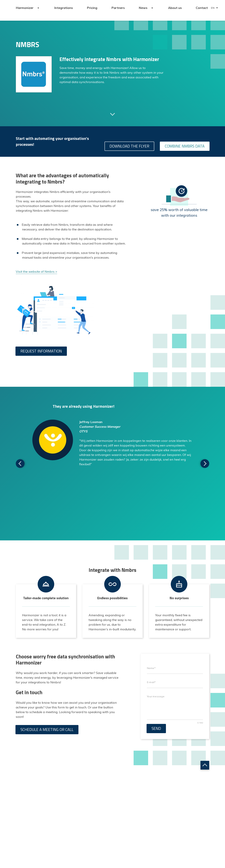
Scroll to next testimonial (20, 464)
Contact (202, 8)
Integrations (64, 8)
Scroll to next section (112, 114)
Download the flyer (129, 146)
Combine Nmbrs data (185, 146)
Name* (151, 668)
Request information (41, 351)
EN (213, 8)
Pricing (92, 8)
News (143, 8)
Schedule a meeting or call (47, 730)
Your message (156, 696)
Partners (118, 8)
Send (156, 728)
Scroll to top (205, 765)
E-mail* (151, 682)
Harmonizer (25, 8)
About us (175, 8)
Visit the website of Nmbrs (35, 272)
